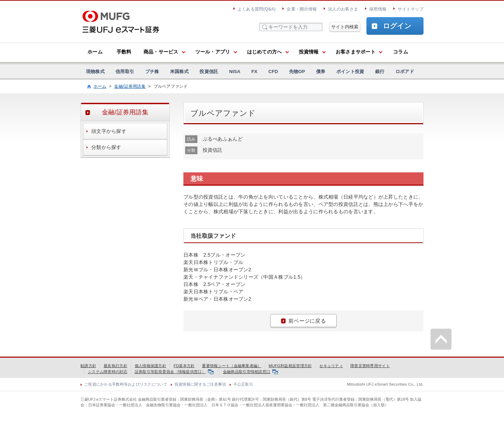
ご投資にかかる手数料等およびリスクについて (126, 384)
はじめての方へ (265, 52)
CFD (273, 71)
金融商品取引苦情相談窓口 (250, 372)
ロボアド (405, 71)
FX (254, 71)
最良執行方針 (115, 366)
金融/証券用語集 (130, 86)
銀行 (380, 71)
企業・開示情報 (302, 9)
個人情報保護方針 (150, 366)
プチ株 (152, 71)
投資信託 (209, 71)
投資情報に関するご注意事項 (200, 384)
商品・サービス (161, 52)
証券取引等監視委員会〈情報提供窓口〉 (174, 372)
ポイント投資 (350, 71)
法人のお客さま (343, 9)
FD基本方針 (184, 366)
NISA (235, 71)
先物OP (297, 71)
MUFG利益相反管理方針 (290, 366)
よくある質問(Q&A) (257, 9)
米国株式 (179, 71)
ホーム (95, 52)
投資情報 (309, 52)
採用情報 (378, 9)
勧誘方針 (88, 366)
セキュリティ (331, 366)
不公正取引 (243, 384)
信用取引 (125, 71)
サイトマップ (411, 9)
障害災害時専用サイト (370, 366)
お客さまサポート (356, 52)
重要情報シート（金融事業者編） (232, 366)
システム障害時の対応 (108, 372)
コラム (401, 52)
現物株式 (95, 71)
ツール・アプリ (213, 52)
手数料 (124, 52)
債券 (321, 71)
